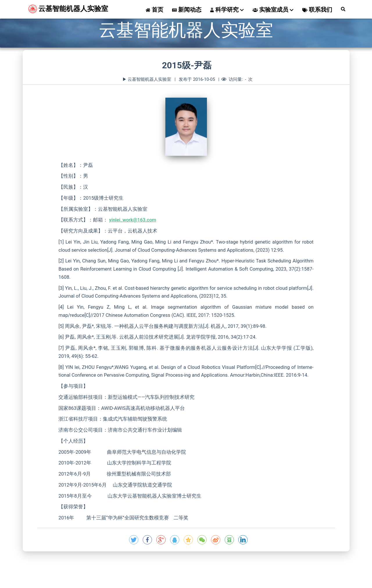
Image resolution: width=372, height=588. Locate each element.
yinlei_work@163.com (133, 220)
